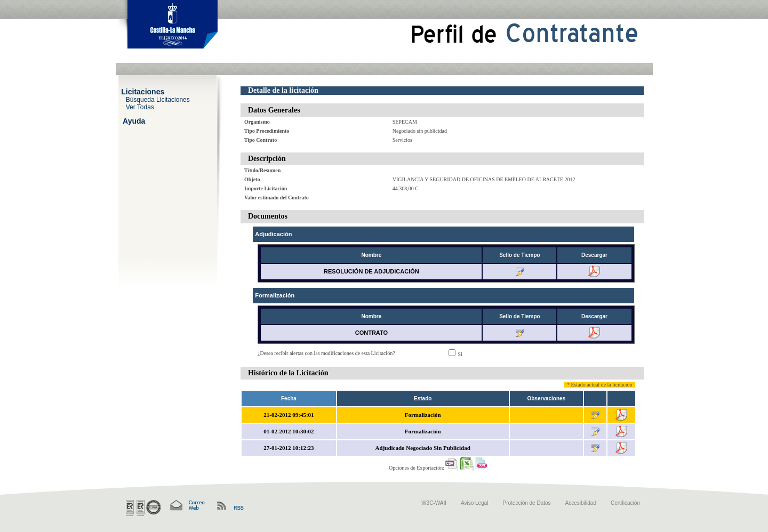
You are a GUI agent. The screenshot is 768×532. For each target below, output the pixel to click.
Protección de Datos (527, 503)
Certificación (625, 503)
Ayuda (134, 120)
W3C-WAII (434, 503)
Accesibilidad (581, 503)
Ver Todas (140, 107)
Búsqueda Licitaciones (158, 99)
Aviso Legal (475, 503)
